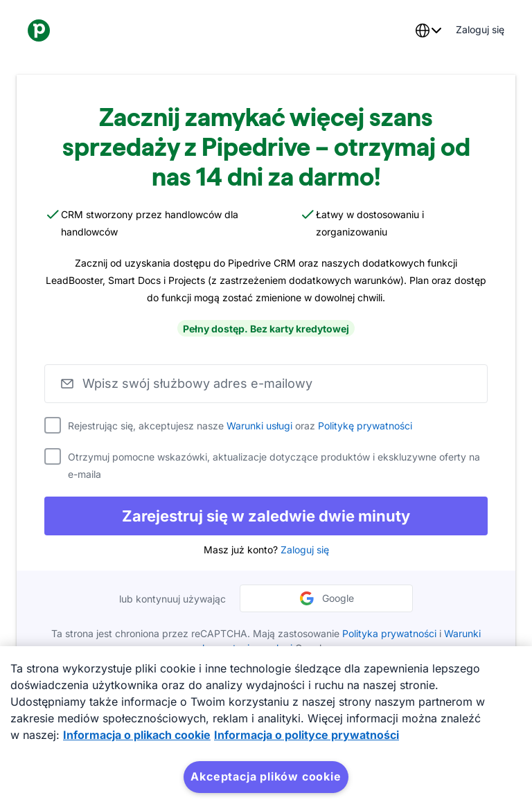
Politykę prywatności (365, 426)
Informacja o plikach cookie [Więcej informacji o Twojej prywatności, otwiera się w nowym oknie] (137, 735)
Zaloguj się (305, 550)
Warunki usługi (259, 426)
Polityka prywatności (389, 633)
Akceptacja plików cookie (266, 776)
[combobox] (428, 30)
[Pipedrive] (39, 30)
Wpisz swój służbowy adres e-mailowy (197, 383)
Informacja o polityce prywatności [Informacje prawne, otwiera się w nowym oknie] (307, 735)
